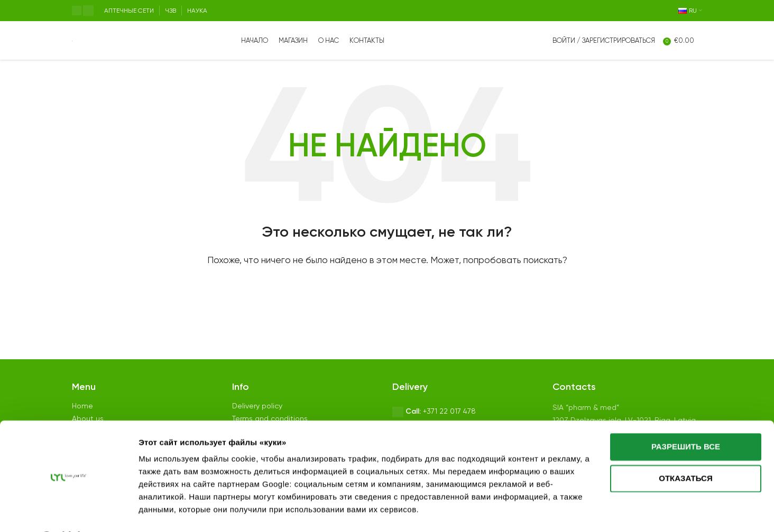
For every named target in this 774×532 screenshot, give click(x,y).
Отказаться (685, 450)
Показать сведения (178, 511)
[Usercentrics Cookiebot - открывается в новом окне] (68, 511)
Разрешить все (686, 419)
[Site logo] (72, 45)
